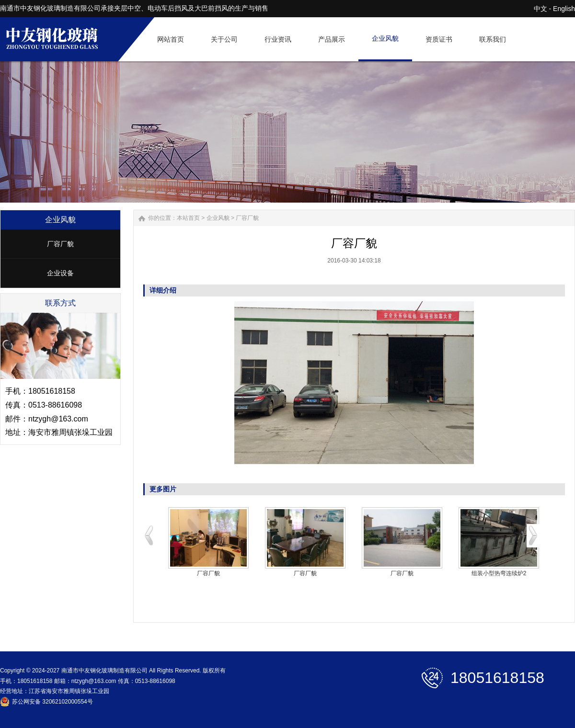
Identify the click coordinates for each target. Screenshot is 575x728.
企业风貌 (218, 218)
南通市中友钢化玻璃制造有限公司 (50, 8)
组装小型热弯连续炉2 (499, 573)
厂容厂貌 (60, 244)
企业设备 (60, 273)
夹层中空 (127, 8)
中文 (540, 9)
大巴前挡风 (211, 8)
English (564, 9)
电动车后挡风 (168, 8)
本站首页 (188, 218)
